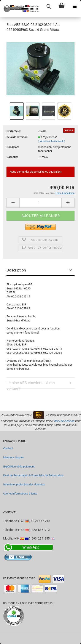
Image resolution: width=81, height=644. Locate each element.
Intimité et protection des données (24, 484)
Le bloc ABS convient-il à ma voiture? (31, 385)
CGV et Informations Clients (20, 494)
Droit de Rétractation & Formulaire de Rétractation (33, 475)
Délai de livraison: (17, 137)
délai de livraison (64, 421)
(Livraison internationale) (52, 141)
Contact (8, 448)
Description (16, 270)
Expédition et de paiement (19, 467)
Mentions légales (14, 457)
